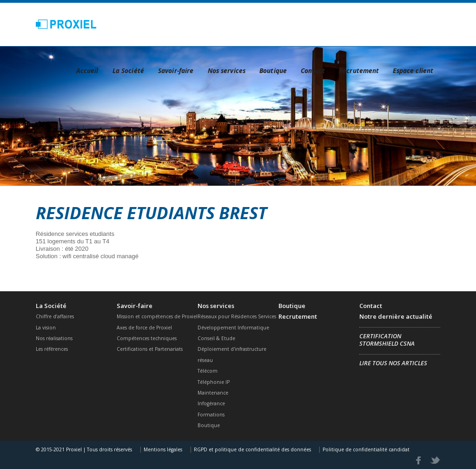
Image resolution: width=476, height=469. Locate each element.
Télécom (208, 371)
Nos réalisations (54, 338)
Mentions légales (162, 449)
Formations (211, 415)
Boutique (273, 70)
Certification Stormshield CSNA (387, 340)
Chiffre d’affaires (55, 316)
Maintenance (213, 393)
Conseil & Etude (216, 338)
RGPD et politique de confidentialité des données (252, 449)
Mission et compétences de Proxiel (157, 316)
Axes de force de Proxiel (144, 328)
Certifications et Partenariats (150, 349)
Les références (52, 349)
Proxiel (66, 24)
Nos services (227, 70)
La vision (46, 328)
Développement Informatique (233, 328)
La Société (128, 70)
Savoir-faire (176, 70)
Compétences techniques (147, 338)
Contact (313, 70)
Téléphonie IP (214, 382)
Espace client (413, 70)
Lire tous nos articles (393, 363)
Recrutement (359, 70)
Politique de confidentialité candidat (365, 449)
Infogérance (211, 403)
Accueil (87, 70)
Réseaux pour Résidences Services (237, 316)
